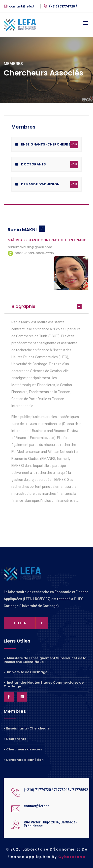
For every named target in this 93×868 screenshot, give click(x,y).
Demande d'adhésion (24, 760)
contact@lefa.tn (20, 6)
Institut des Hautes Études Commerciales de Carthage (44, 684)
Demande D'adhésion (46, 184)
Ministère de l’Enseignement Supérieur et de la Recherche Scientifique (45, 660)
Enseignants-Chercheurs (46, 145)
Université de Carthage (26, 672)
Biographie (24, 306)
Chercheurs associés (23, 749)
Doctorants (46, 164)
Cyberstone (72, 857)
